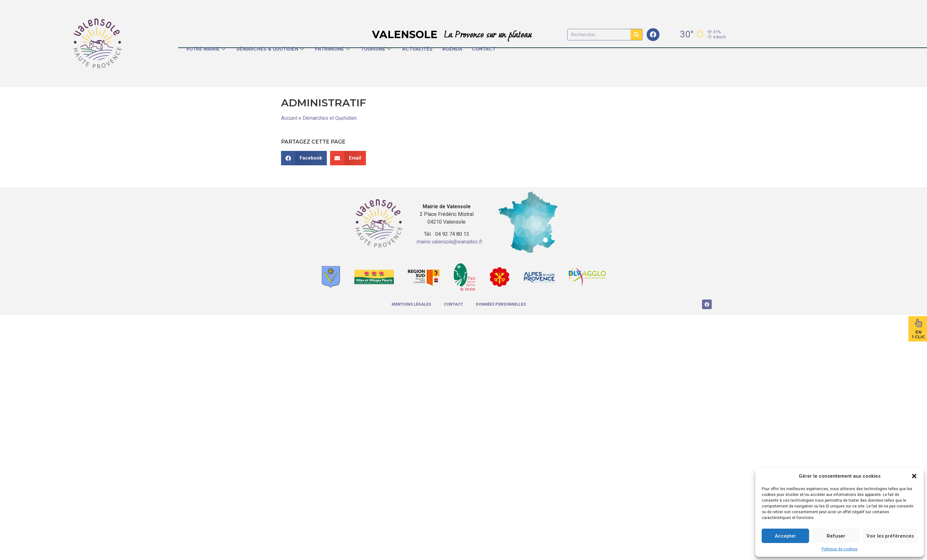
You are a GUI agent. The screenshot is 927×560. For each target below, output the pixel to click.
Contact (484, 49)
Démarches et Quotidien (330, 118)
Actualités (417, 49)
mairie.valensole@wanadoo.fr (449, 242)
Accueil (289, 118)
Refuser (836, 536)
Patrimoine (333, 49)
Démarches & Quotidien (271, 49)
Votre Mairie (207, 49)
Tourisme (377, 49)
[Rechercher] (636, 35)
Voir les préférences (890, 536)
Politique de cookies (840, 549)
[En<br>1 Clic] (918, 323)
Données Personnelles (501, 304)
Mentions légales (411, 304)
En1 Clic (918, 334)
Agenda (452, 49)
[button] (914, 476)
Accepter (785, 536)
